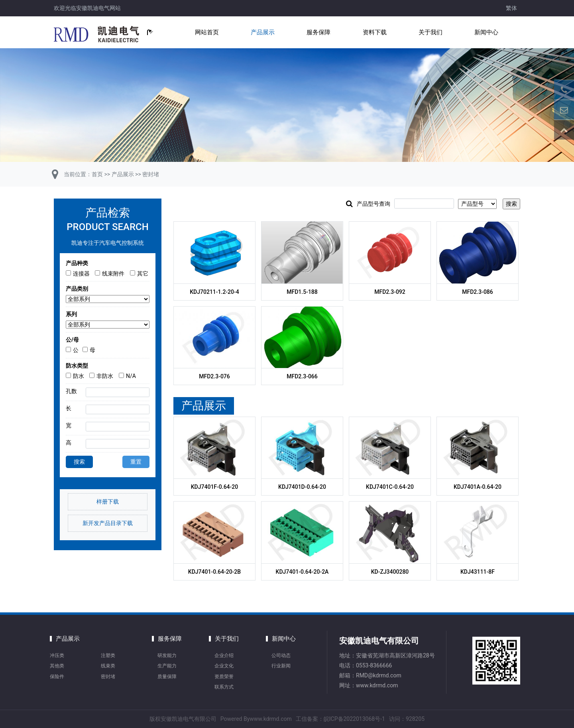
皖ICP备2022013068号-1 (354, 719)
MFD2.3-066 (302, 376)
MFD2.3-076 (214, 376)
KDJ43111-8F (478, 572)
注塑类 (108, 655)
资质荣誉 (224, 677)
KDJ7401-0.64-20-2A (302, 572)
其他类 (57, 666)
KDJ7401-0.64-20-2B (214, 572)
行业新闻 (281, 666)
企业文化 (224, 666)
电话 (345, 665)
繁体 (511, 8)
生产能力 (167, 666)
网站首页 (207, 32)
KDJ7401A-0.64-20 (478, 487)
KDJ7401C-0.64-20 (390, 487)
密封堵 (151, 174)
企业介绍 (224, 655)
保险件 (57, 677)
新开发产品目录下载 (108, 523)
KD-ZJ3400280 (390, 572)
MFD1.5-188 (302, 292)
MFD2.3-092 (390, 292)
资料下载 (375, 32)
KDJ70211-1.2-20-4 (214, 292)
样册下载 (108, 502)
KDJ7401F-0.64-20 (215, 487)
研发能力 (167, 655)
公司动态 (281, 655)
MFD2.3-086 (478, 292)
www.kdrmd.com (377, 685)
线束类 (108, 666)
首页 (97, 174)
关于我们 (431, 32)
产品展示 (263, 32)
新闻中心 (486, 32)
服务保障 (318, 32)
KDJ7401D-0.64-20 (302, 487)
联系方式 (224, 687)
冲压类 (57, 655)
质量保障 (167, 677)
